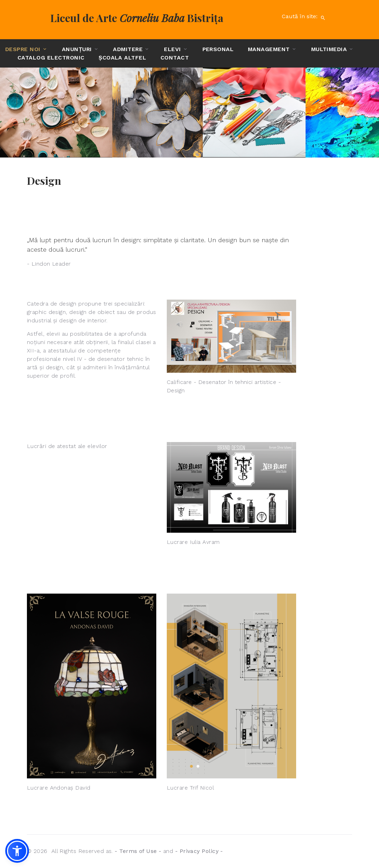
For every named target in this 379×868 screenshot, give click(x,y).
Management (269, 49)
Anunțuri (77, 49)
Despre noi (23, 49)
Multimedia (329, 49)
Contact (175, 58)
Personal (218, 49)
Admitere (128, 49)
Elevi (172, 49)
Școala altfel (122, 58)
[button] (17, 851)
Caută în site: (305, 18)
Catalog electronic (51, 58)
